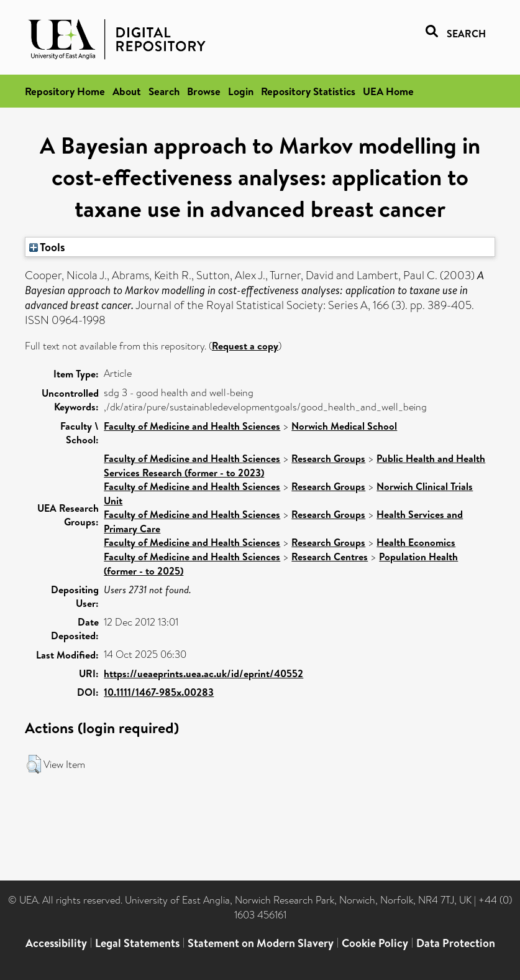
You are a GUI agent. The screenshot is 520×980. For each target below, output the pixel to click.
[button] (34, 764)
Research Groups (328, 458)
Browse (204, 91)
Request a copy (245, 346)
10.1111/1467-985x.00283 (159, 692)
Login (241, 91)
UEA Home (388, 91)
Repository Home (65, 91)
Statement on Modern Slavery (261, 943)
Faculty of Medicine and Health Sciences (192, 426)
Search (164, 91)
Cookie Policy (375, 943)
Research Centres (330, 557)
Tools (47, 247)
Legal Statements (137, 943)
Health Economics (416, 542)
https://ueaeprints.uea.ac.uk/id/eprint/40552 (203, 673)
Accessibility (56, 943)
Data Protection (456, 943)
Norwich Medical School (344, 426)
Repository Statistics (308, 91)
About (127, 91)
